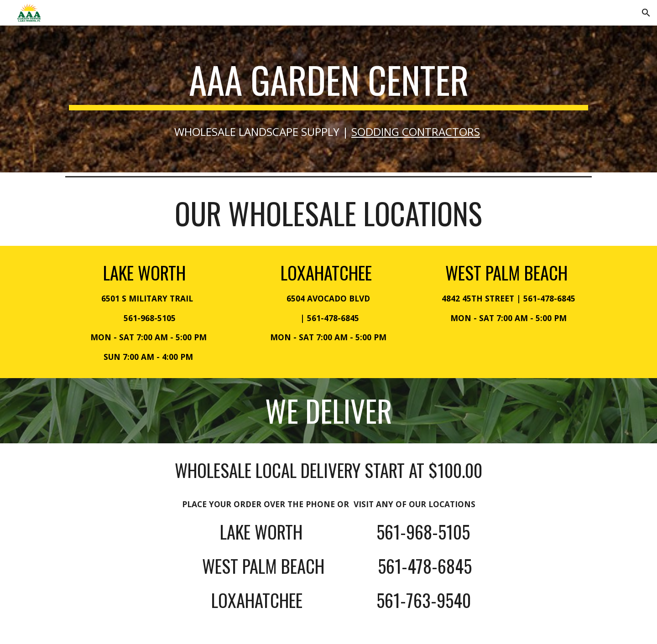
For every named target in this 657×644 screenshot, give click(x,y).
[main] (328, 84)
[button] (646, 13)
